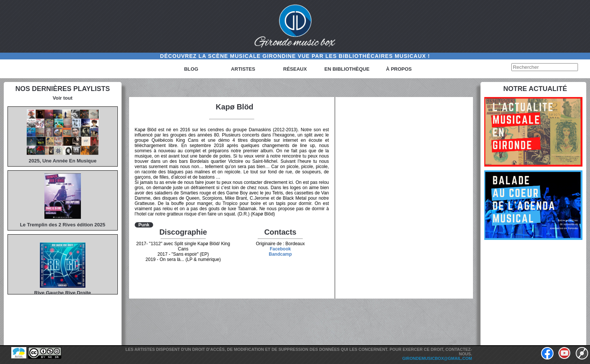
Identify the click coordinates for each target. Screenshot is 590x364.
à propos (399, 69)
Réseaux (295, 69)
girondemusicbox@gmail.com (437, 358)
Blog (191, 69)
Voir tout (62, 98)
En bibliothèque (347, 69)
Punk (144, 225)
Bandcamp (280, 254)
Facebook (280, 249)
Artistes (243, 69)
